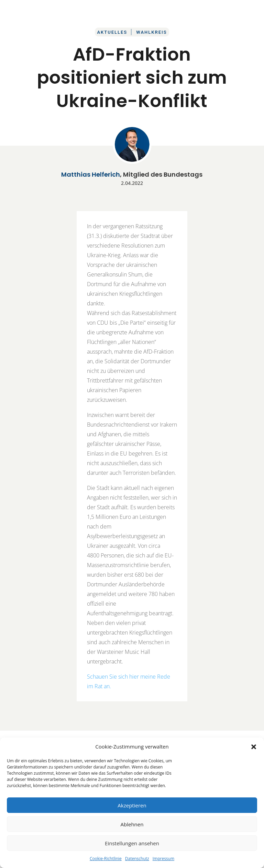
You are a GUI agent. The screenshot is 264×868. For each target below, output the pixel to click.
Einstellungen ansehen (132, 843)
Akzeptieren (132, 805)
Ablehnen (132, 824)
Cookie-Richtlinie (106, 859)
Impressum (163, 859)
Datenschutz (137, 859)
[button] (254, 747)
